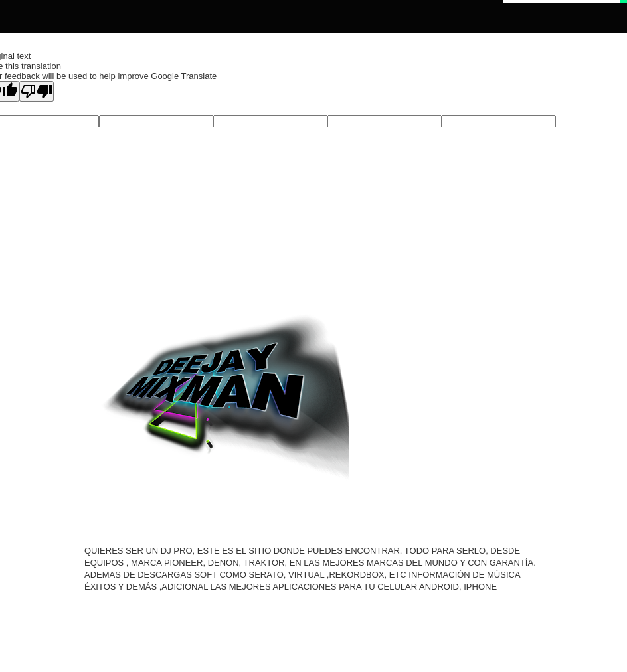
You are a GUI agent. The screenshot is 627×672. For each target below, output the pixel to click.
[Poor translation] (37, 91)
